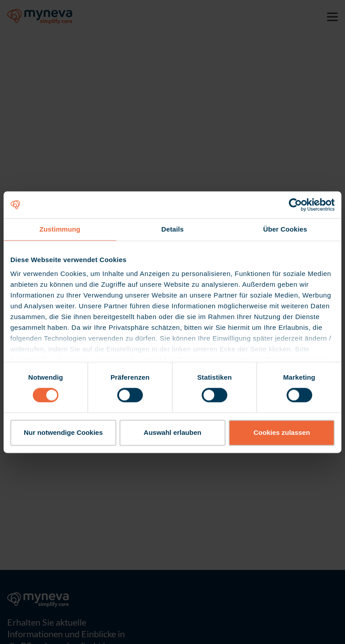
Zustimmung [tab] (60, 229)
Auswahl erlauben (172, 432)
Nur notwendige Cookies (63, 432)
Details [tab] (172, 229)
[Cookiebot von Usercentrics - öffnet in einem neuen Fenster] (295, 205)
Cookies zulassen (282, 432)
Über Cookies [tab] (285, 229)
